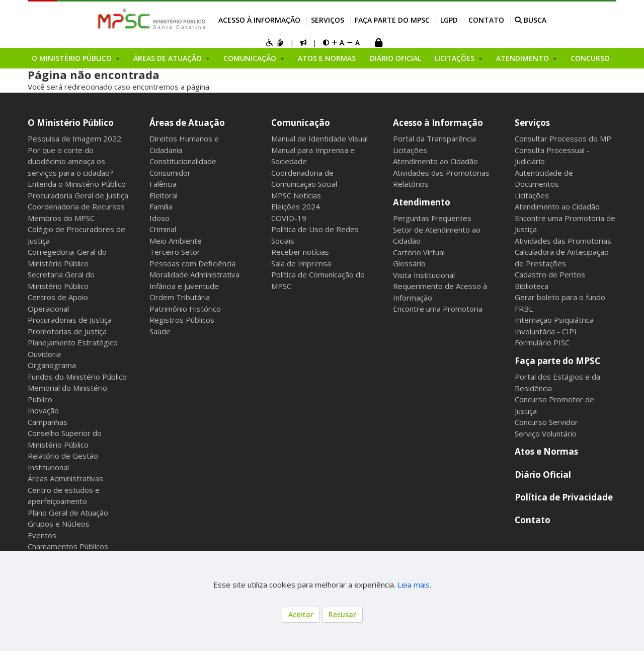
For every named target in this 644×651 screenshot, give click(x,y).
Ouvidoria (44, 354)
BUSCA (531, 20)
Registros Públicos (182, 320)
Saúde (160, 331)
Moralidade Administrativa (194, 274)
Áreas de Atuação (187, 123)
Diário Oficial (395, 58)
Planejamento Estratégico (73, 342)
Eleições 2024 (296, 206)
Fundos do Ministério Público (77, 377)
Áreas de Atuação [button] (169, 58)
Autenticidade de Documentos (544, 178)
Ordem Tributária (180, 297)
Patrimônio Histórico (185, 309)
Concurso (590, 58)
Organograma (52, 365)
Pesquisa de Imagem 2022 (74, 138)
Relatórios (411, 184)
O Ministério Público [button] (73, 58)
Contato (486, 20)
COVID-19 (289, 218)
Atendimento (422, 202)
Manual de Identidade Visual (319, 138)
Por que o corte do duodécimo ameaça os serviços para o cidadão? (70, 161)
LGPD (449, 20)
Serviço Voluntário (546, 433)
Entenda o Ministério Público (77, 184)
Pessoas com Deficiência (192, 263)
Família (161, 206)
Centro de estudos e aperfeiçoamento (64, 496)
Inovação (43, 410)
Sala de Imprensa (301, 263)
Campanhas (48, 422)
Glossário (409, 263)
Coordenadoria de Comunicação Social (304, 178)
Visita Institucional (424, 275)
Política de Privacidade (564, 497)
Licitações (410, 150)
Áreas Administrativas (65, 478)
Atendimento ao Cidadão (435, 161)
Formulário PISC (542, 342)
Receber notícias (300, 252)
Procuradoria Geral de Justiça (78, 195)
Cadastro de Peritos (550, 274)
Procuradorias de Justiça (70, 320)
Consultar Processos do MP (563, 138)
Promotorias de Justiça (67, 331)
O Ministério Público (71, 123)
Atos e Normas (327, 58)
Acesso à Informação (259, 20)
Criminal (163, 229)
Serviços (328, 20)
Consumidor (170, 173)
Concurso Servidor (546, 422)
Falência (163, 184)
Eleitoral (164, 195)
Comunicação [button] (251, 58)
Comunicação (301, 123)
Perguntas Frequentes (432, 218)
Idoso (159, 218)
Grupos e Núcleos (59, 524)
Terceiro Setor (175, 252)
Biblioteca (532, 286)
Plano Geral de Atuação (68, 513)
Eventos (42, 535)
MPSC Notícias (296, 195)
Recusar (342, 614)
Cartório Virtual (419, 252)
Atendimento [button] (524, 58)
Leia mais (414, 585)
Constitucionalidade (183, 161)
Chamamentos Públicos (68, 546)
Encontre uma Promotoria (438, 309)
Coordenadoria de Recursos (76, 206)
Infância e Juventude (184, 286)
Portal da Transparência (434, 138)
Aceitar (301, 614)
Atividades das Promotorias (441, 173)
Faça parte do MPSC (392, 20)
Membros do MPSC (61, 218)
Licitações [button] (456, 58)
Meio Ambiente (176, 241)
